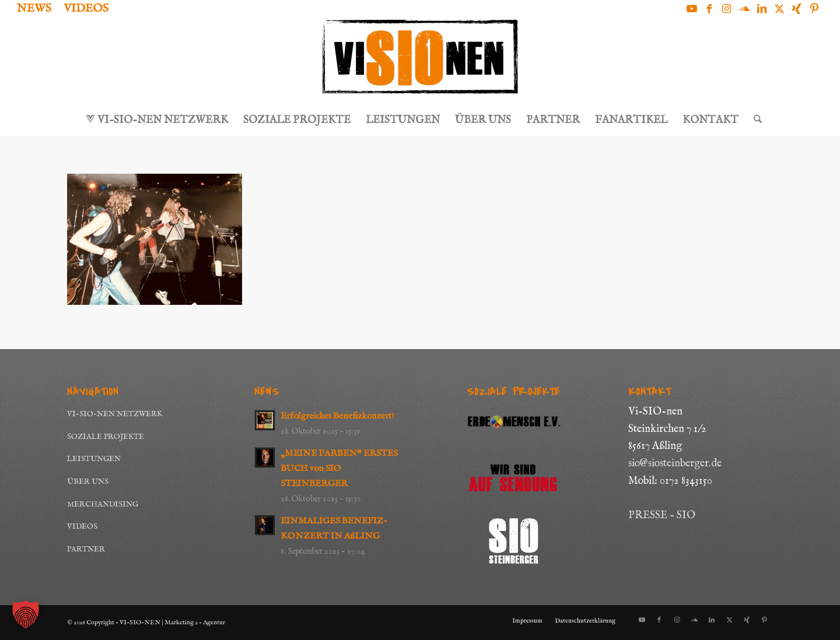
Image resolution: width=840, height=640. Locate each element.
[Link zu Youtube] (692, 9)
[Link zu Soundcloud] (744, 9)
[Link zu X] (779, 9)
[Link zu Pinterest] (814, 9)
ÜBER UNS (88, 482)
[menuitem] (37, 9)
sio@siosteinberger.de (675, 464)
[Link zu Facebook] (709, 9)
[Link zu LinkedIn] (762, 9)
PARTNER (86, 549)
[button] (26, 614)
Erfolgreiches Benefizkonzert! (337, 416)
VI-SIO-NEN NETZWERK (115, 414)
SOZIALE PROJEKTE (106, 437)
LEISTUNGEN (94, 459)
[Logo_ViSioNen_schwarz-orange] (420, 62)
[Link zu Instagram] (727, 9)
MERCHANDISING (103, 504)
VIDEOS (82, 527)
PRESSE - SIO (662, 516)
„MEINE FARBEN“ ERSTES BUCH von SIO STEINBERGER (339, 469)
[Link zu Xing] (797, 9)
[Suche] (754, 121)
